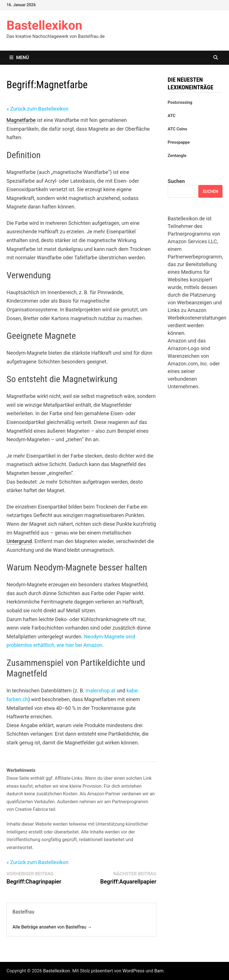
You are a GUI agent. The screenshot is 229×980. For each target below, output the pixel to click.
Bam (159, 971)
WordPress (133, 971)
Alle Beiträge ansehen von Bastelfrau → (52, 927)
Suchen (176, 181)
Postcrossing (180, 102)
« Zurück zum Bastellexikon (37, 109)
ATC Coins (178, 129)
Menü (19, 58)
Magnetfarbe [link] (21, 120)
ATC (172, 116)
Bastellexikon (44, 25)
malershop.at (101, 691)
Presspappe (179, 142)
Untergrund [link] (19, 541)
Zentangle (177, 156)
